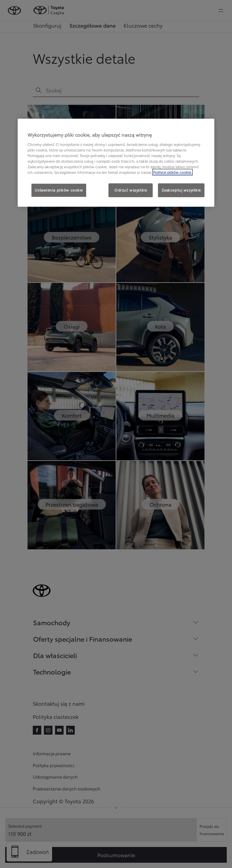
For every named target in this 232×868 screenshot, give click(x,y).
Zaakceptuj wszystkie (181, 190)
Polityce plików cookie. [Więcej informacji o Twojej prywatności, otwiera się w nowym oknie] (173, 172)
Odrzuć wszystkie (131, 190)
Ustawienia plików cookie (59, 190)
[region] (116, 163)
